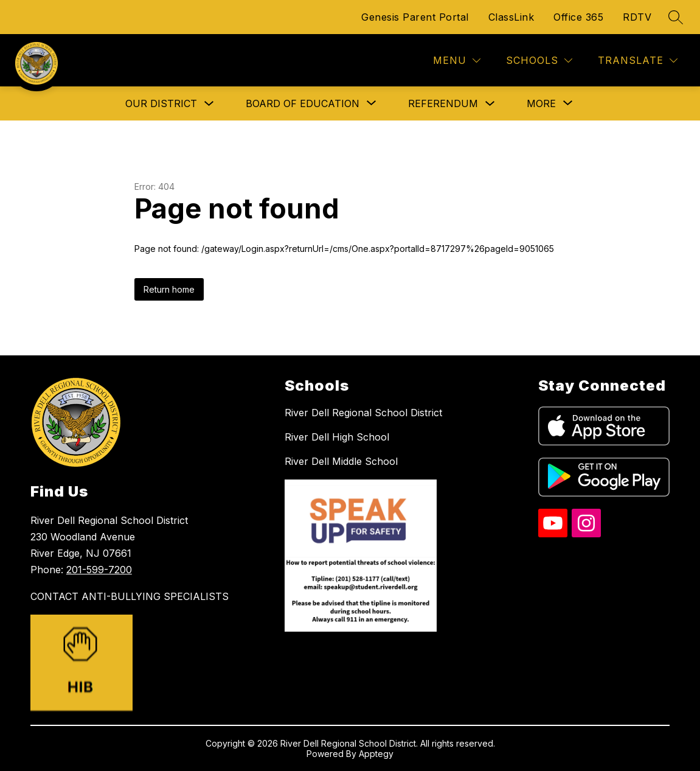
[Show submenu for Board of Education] (303, 103)
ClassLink (511, 17)
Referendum (443, 103)
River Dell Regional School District (363, 413)
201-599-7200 (99, 570)
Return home (169, 289)
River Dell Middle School (341, 461)
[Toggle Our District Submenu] (209, 104)
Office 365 (578, 17)
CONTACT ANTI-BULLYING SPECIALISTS (130, 596)
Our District (161, 103)
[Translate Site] (638, 61)
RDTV (637, 17)
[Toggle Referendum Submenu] (490, 104)
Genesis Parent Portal (415, 17)
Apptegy (376, 754)
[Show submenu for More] (541, 103)
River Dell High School (337, 437)
